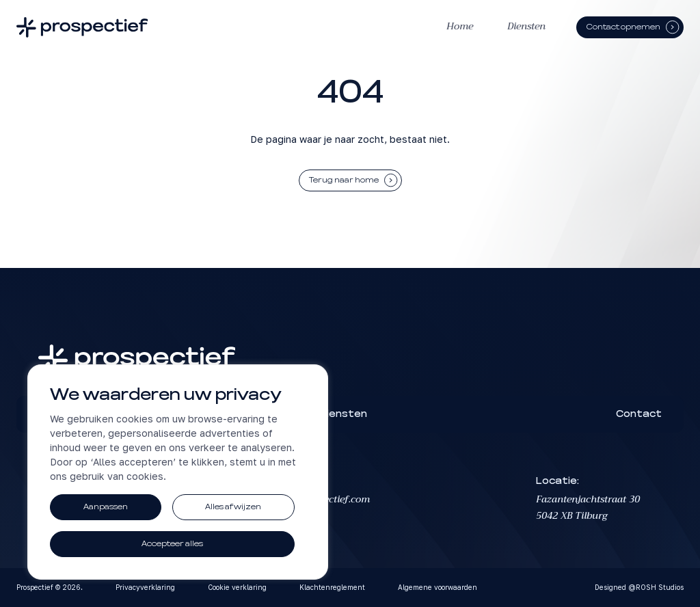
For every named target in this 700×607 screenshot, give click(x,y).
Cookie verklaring (237, 587)
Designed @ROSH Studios (639, 587)
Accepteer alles (172, 544)
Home (460, 26)
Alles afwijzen (233, 507)
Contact (639, 414)
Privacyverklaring (145, 587)
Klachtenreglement (332, 587)
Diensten (526, 26)
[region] (178, 472)
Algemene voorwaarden (437, 587)
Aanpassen (106, 507)
